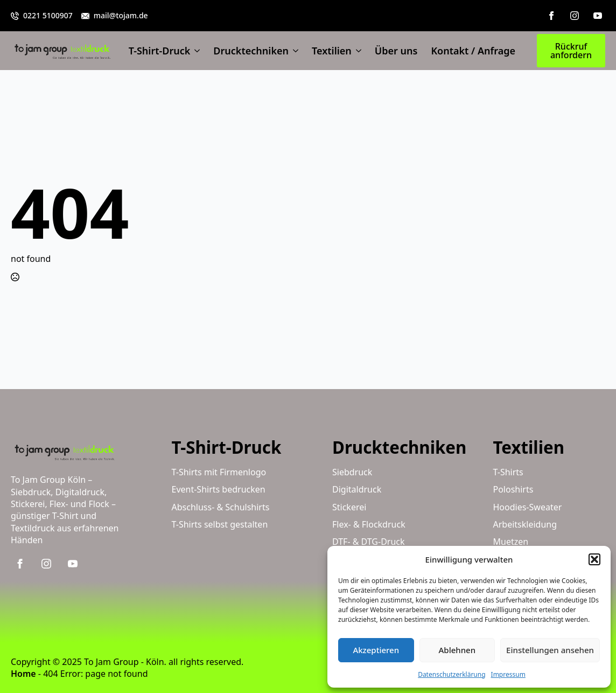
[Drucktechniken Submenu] (293, 51)
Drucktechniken (251, 51)
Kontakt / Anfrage (473, 51)
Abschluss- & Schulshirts (221, 507)
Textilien (332, 51)
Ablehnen (457, 650)
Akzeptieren (376, 650)
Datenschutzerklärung (451, 674)
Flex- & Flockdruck (369, 524)
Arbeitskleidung (525, 524)
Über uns (396, 51)
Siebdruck (352, 472)
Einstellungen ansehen (550, 650)
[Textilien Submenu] (356, 51)
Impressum (508, 674)
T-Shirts (508, 472)
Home (23, 674)
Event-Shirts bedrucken (219, 489)
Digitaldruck (357, 489)
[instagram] (575, 16)
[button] (594, 559)
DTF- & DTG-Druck (369, 542)
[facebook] (551, 16)
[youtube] (598, 16)
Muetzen (511, 542)
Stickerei (349, 507)
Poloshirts (513, 489)
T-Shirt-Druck (160, 51)
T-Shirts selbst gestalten (220, 524)
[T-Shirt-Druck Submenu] (195, 51)
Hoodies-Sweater (528, 507)
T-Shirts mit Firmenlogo (219, 472)
